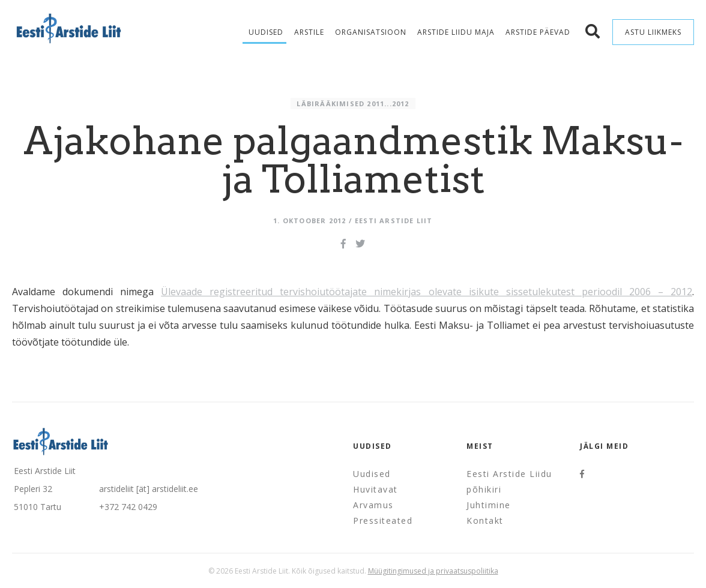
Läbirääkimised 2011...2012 (353, 103)
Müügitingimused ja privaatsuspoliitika (433, 571)
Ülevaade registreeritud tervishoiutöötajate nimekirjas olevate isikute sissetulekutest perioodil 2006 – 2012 (427, 292)
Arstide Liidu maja (456, 32)
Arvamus (373, 505)
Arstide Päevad (538, 32)
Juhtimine (489, 505)
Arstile (309, 32)
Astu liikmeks (653, 32)
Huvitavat (376, 489)
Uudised (266, 32)
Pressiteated (383, 520)
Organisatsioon (371, 32)
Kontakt (485, 520)
